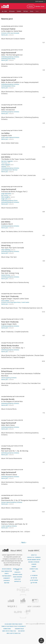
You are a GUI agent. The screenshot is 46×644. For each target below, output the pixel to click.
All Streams (12, 11)
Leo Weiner (5, 498)
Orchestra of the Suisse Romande (10, 33)
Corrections (7, 629)
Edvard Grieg (6, 245)
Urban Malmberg (6, 250)
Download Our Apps (18, 569)
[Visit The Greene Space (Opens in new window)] (34, 612)
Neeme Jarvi (4, 35)
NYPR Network (40, 1)
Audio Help (18, 579)
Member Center (40, 6)
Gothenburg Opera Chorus (8, 59)
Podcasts (18, 572)
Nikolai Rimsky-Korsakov (10, 346)
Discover (43, 11)
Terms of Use (5, 626)
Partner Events (7, 576)
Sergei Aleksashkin (6, 194)
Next (23, 542)
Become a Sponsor (34, 562)
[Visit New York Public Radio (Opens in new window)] (23, 590)
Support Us (18, 582)
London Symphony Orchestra (9, 526)
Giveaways (7, 581)
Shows (32, 11)
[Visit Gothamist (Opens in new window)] (23, 601)
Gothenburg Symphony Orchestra (10, 57)
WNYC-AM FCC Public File (14, 633)
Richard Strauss (7, 371)
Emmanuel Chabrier (8, 29)
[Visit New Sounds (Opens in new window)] (34, 606)
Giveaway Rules (19, 629)
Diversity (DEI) (34, 569)
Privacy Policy (14, 626)
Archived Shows (18, 575)
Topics (37, 11)
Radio (6, 11)
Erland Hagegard (6, 165)
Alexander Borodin (8, 399)
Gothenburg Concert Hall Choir (9, 170)
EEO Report (21, 631)
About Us (34, 555)
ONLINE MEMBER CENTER (34, 560)
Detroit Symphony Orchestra (9, 378)
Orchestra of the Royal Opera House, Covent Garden (15, 302)
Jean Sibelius (6, 157)
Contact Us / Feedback (34, 557)
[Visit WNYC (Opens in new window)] (11, 601)
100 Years (26, 11)
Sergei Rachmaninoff (9, 53)
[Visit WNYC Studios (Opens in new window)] (35, 601)
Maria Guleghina (6, 197)
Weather (7, 583)
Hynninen (4, 166)
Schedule (19, 11)
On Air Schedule (7, 569)
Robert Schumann (8, 522)
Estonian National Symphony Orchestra (12, 502)
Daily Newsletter (7, 571)
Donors (34, 564)
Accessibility (22, 626)
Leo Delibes (5, 133)
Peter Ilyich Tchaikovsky (10, 296)
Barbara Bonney (6, 275)
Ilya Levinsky (5, 195)
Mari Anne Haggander (7, 161)
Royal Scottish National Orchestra (10, 137)
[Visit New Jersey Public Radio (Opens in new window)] (12, 612)
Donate (31, 6)
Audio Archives (18, 577)
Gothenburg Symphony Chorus (9, 200)
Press (34, 571)
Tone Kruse (4, 163)
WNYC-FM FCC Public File (9, 631)
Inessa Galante (5, 301)
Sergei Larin (4, 199)
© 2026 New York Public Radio (14, 624)
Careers (34, 567)
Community (7, 578)
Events (7, 574)
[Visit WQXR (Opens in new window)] (12, 607)
